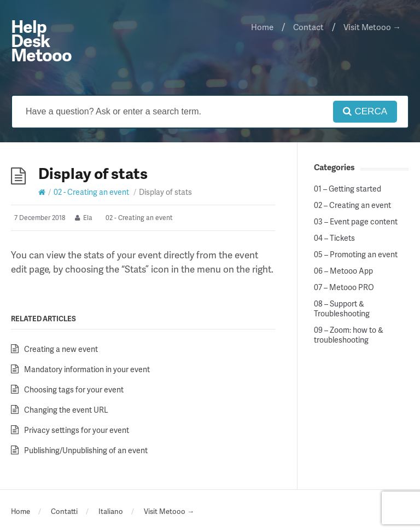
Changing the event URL (66, 410)
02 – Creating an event (352, 205)
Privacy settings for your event (77, 430)
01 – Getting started (348, 189)
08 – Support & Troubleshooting (342, 309)
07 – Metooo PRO (344, 287)
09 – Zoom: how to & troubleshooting (349, 335)
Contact (308, 27)
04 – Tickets (334, 238)
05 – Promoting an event (356, 255)
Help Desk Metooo (41, 40)
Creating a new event (61, 349)
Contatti (64, 511)
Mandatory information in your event (87, 369)
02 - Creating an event (91, 192)
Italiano (111, 511)
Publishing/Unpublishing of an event (86, 450)
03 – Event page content (356, 222)
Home (262, 27)
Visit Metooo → (372, 27)
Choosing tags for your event (74, 389)
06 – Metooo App (343, 271)
